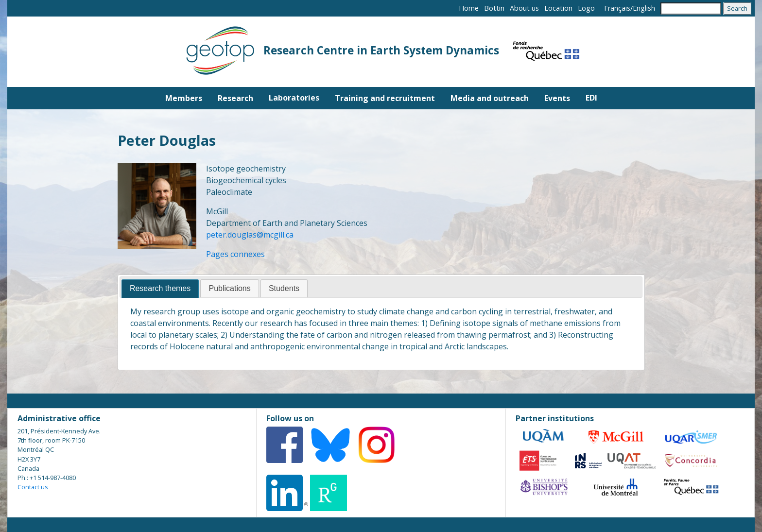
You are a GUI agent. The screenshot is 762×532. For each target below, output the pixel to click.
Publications (229, 288)
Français (617, 8)
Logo (586, 8)
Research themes (160, 288)
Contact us (33, 487)
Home (469, 8)
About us (524, 8)
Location (558, 8)
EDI (591, 98)
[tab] (160, 289)
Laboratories (294, 98)
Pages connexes (235, 254)
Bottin (494, 8)
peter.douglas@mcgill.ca (250, 235)
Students (284, 288)
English (644, 8)
